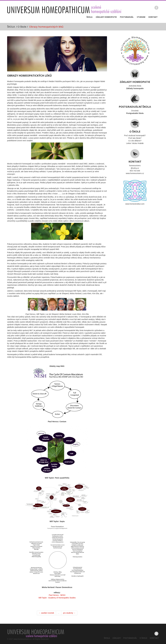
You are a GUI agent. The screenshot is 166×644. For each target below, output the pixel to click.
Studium (141, 17)
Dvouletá (135, 104)
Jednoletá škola (135, 79)
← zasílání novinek (46, 613)
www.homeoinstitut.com (135, 192)
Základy (117, 638)
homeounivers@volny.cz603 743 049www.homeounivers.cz (135, 162)
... (59, 613)
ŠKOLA (11, 27)
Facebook (156, 8)
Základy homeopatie (106, 17)
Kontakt (153, 17)
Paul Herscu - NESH (57, 595)
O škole (143, 638)
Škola (89, 17)
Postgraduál (127, 17)
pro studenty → (69, 613)
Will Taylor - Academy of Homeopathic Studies (57, 598)
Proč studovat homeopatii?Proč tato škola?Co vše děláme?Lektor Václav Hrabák (135, 132)
